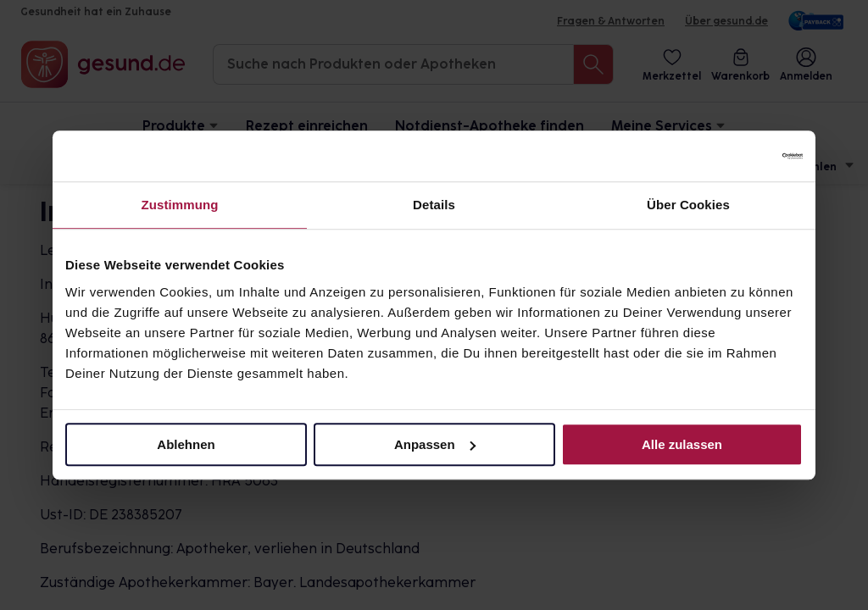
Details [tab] (434, 205)
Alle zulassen (682, 444)
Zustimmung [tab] (180, 205)
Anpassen (435, 444)
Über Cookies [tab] (688, 205)
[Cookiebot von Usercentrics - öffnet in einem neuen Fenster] (729, 156)
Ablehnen (186, 444)
